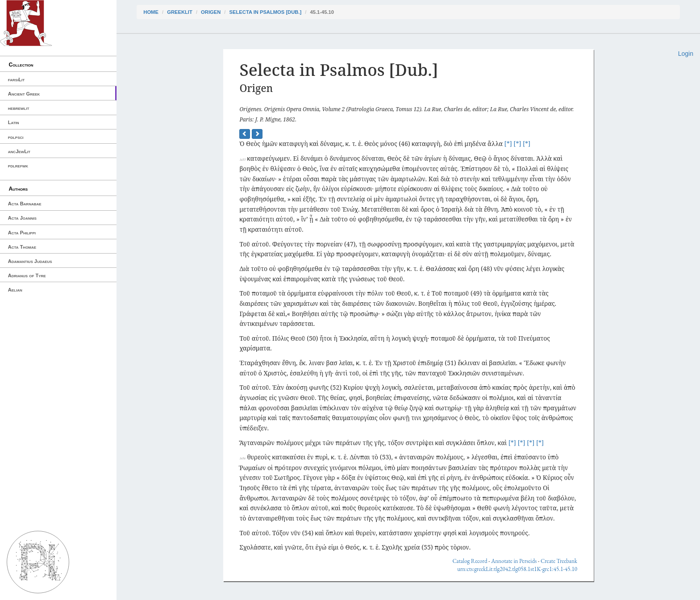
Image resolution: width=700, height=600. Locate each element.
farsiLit (16, 79)
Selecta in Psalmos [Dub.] (266, 12)
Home (151, 12)
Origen (211, 12)
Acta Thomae (22, 247)
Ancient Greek (24, 94)
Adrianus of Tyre (27, 275)
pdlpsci (16, 137)
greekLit (180, 12)
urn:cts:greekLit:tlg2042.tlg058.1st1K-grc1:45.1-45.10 (517, 569)
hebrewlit (19, 108)
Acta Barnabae (25, 204)
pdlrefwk (18, 166)
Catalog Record (470, 561)
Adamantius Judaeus (30, 261)
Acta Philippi (22, 233)
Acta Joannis (22, 218)
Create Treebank (559, 561)
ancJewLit (19, 151)
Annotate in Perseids (514, 561)
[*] (508, 144)
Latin (14, 122)
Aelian (15, 290)
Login (686, 54)
